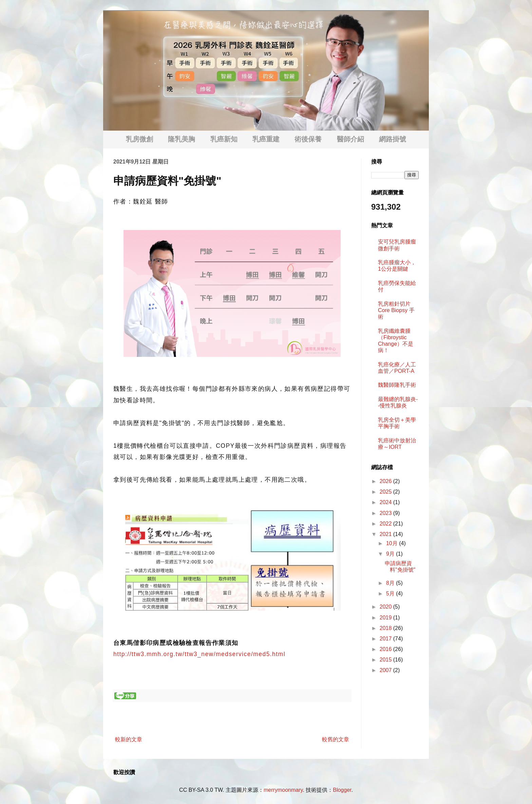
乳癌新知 (224, 139)
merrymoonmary (283, 790)
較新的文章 (129, 739)
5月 (391, 594)
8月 (391, 583)
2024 (386, 502)
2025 (386, 492)
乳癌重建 (266, 139)
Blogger (342, 790)
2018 (386, 628)
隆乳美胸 (182, 139)
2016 (386, 649)
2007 (386, 670)
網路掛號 (393, 139)
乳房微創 (139, 139)
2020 (386, 607)
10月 (393, 543)
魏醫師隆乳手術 (397, 385)
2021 (386, 534)
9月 (391, 554)
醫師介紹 (350, 139)
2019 (386, 618)
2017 (386, 639)
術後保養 (308, 139)
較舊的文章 (336, 739)
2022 (386, 524)
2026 (386, 481)
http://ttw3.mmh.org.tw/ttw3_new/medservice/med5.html (199, 654)
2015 (386, 660)
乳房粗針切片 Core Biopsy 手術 (396, 310)
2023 (386, 513)
